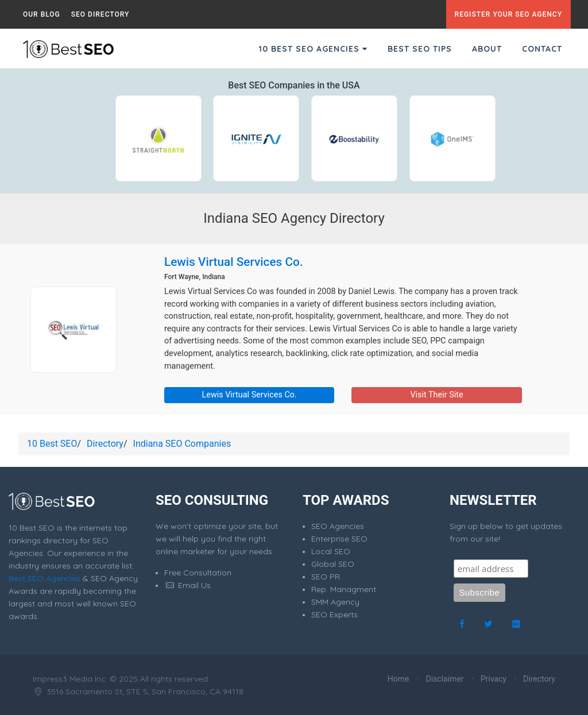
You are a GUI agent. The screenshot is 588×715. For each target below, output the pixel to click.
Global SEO (333, 564)
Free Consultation (198, 573)
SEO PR (326, 577)
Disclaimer (445, 679)
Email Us (187, 585)
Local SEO (331, 551)
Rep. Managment (344, 589)
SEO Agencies (338, 526)
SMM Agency (335, 602)
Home (399, 679)
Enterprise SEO (339, 539)
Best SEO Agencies (45, 578)
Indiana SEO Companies (182, 444)
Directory (105, 444)
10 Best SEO (52, 444)
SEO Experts (334, 614)
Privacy (494, 679)
